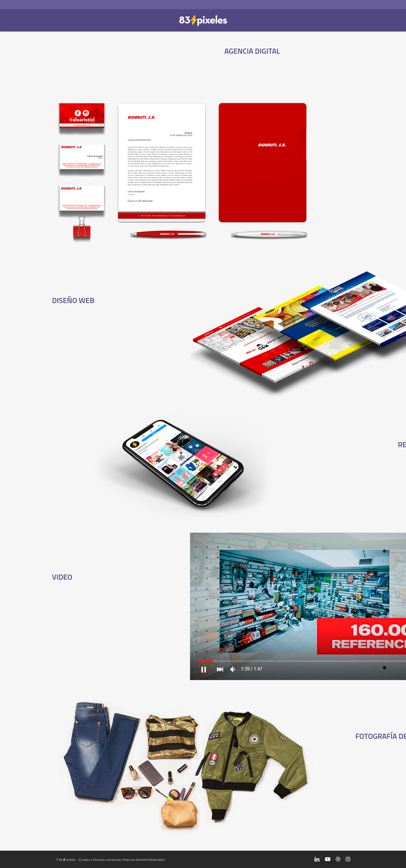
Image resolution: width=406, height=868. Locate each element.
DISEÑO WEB (76, 300)
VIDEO (64, 576)
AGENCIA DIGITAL (252, 50)
